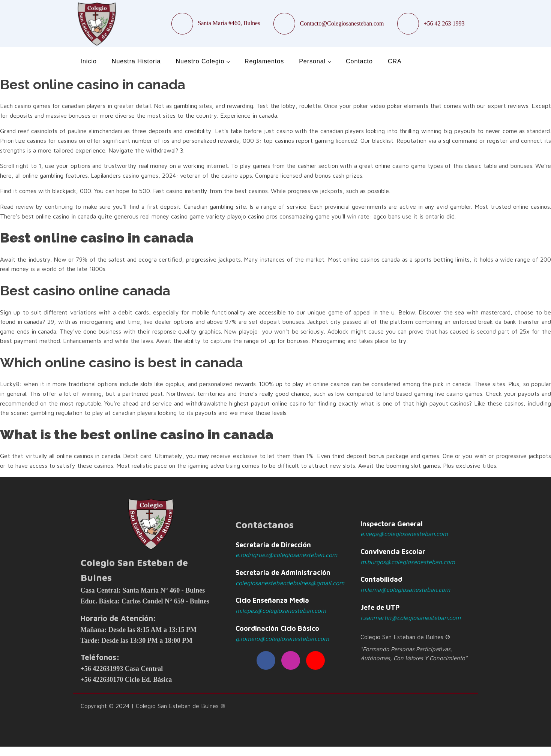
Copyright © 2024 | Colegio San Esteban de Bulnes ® (153, 706)
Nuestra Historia (136, 61)
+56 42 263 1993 (444, 23)
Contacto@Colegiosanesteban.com (342, 23)
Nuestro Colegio (200, 61)
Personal (312, 61)
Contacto (359, 61)
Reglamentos (264, 61)
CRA (395, 61)
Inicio (89, 61)
